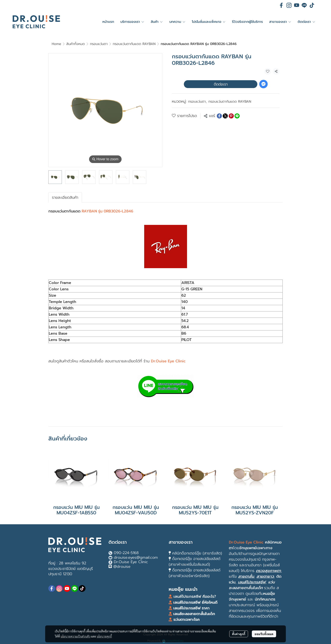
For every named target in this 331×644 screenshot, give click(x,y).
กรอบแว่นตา (99, 44)
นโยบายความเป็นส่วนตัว (75, 636)
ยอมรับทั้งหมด (264, 634)
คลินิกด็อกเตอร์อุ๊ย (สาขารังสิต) (197, 553)
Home (56, 44)
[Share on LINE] (237, 116)
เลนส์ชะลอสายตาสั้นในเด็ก (194, 614)
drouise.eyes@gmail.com (136, 557)
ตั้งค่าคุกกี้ (239, 634)
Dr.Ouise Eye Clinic (131, 562)
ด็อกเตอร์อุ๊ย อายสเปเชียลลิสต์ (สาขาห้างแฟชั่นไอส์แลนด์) (195, 562)
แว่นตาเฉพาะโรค (187, 620)
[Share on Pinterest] (231, 116)
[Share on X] (225, 116)
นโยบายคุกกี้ (104, 636)
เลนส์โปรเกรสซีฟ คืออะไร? (195, 596)
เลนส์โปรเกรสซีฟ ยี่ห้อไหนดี (195, 602)
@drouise (122, 567)
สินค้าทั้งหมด (76, 44)
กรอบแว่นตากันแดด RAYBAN (134, 44)
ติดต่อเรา (221, 84)
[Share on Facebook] (219, 116)
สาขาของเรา (181, 542)
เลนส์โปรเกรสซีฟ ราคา (191, 608)
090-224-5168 (126, 553)
